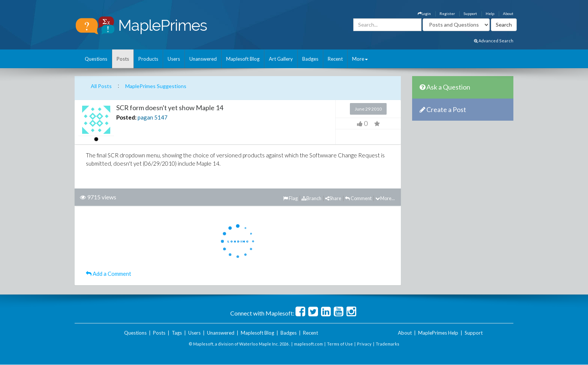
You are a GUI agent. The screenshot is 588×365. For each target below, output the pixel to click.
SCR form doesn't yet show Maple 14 (170, 108)
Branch (311, 198)
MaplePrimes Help (438, 333)
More (360, 59)
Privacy (364, 344)
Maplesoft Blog (243, 59)
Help (490, 13)
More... (385, 198)
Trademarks (388, 344)
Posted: (126, 117)
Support (470, 13)
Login (424, 13)
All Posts (101, 86)
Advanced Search (494, 41)
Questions (96, 59)
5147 (161, 117)
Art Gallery (281, 59)
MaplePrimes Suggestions (156, 86)
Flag (290, 198)
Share (333, 198)
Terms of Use (340, 344)
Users (174, 59)
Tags (177, 333)
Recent (335, 59)
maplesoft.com (308, 344)
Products (148, 59)
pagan (145, 117)
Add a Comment (109, 274)
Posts (123, 59)
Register (447, 13)
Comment (358, 198)
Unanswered (203, 59)
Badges (310, 59)
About (508, 13)
